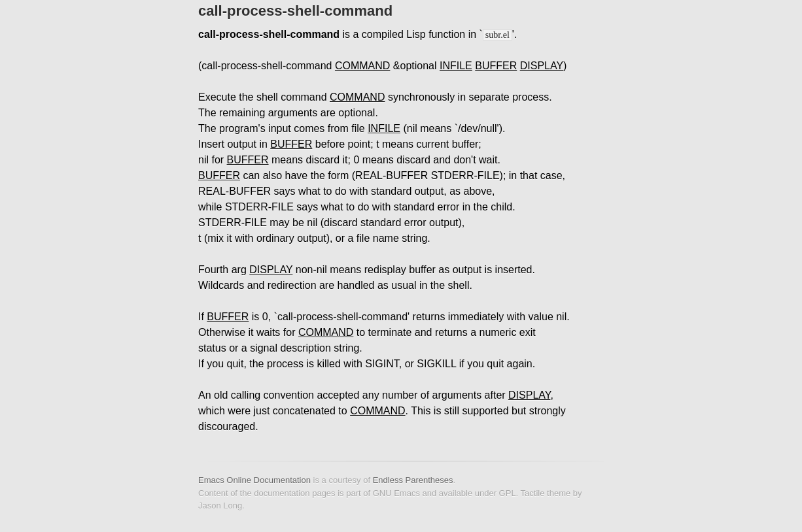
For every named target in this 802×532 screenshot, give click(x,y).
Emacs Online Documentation (254, 480)
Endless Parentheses (413, 480)
